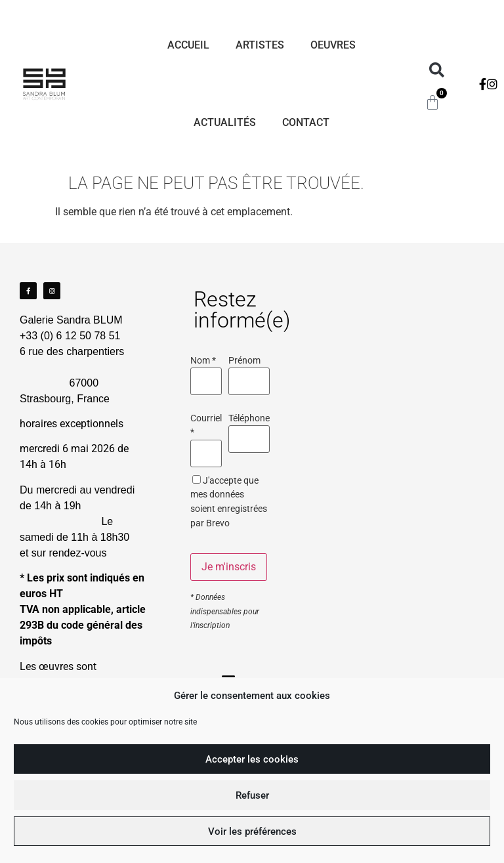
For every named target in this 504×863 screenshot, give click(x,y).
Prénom (244, 361)
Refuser (252, 795)
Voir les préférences (252, 831)
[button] (437, 71)
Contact (306, 122)
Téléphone (249, 419)
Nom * (203, 361)
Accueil (188, 45)
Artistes (260, 45)
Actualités (225, 122)
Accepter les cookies (252, 759)
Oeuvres (333, 45)
